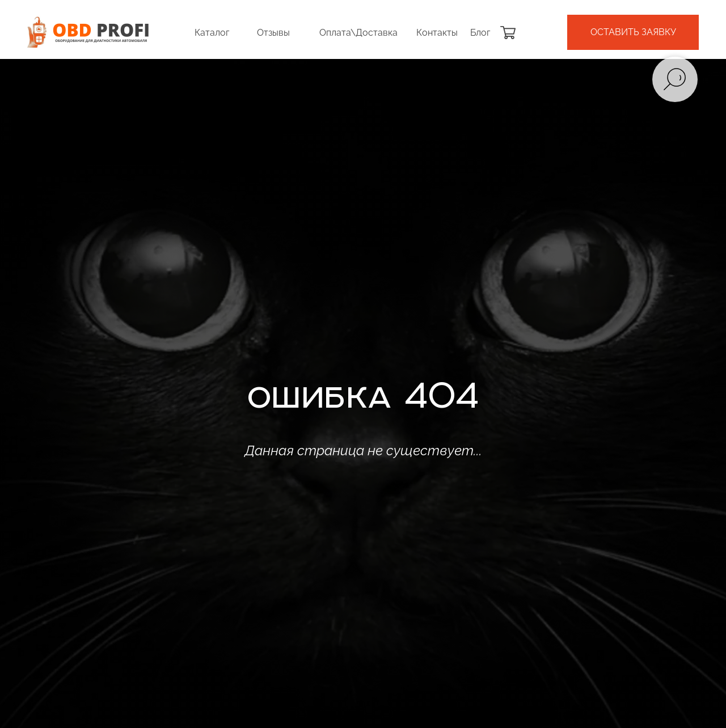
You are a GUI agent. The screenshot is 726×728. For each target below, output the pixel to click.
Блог (480, 33)
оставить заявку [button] (633, 32)
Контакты (437, 33)
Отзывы (273, 33)
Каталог (212, 33)
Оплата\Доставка (358, 33)
